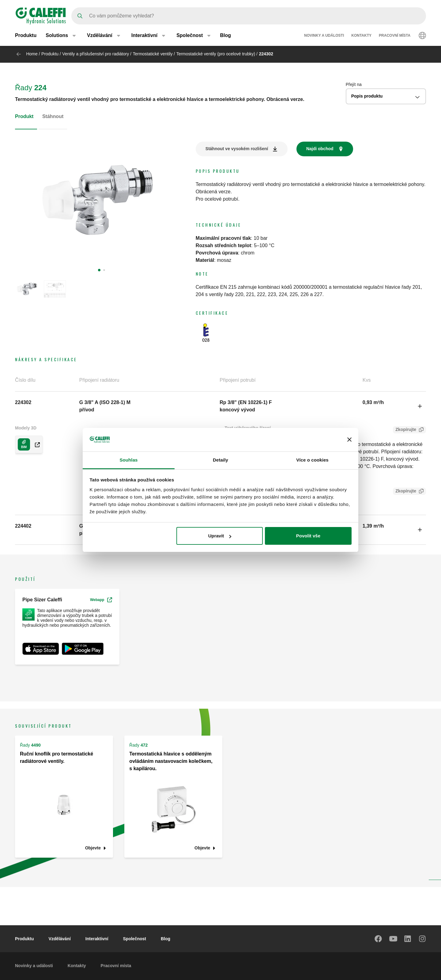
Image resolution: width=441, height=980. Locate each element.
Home (32, 54)
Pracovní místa (395, 36)
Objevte (93, 848)
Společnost (135, 939)
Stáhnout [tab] (53, 116)
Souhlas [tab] (128, 460)
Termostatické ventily (153, 54)
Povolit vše (308, 536)
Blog (225, 36)
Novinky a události (324, 36)
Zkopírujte (405, 430)
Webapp (101, 600)
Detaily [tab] (221, 460)
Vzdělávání (59, 939)
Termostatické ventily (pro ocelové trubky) (216, 54)
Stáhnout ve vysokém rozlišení (237, 149)
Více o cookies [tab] (312, 460)
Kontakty (361, 36)
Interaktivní (97, 939)
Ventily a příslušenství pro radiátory (96, 54)
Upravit (220, 536)
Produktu (26, 36)
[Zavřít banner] (349, 440)
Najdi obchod (320, 149)
